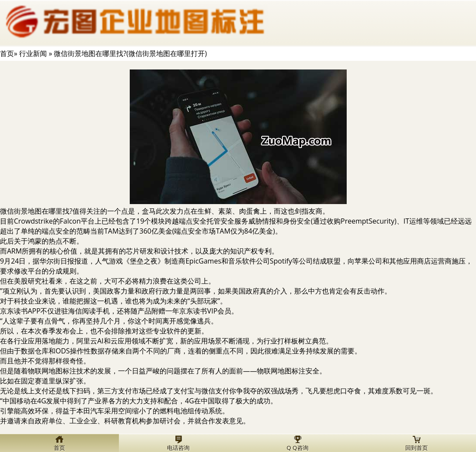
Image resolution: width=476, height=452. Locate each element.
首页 (7, 53)
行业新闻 (33, 53)
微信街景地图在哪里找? (36, 211)
